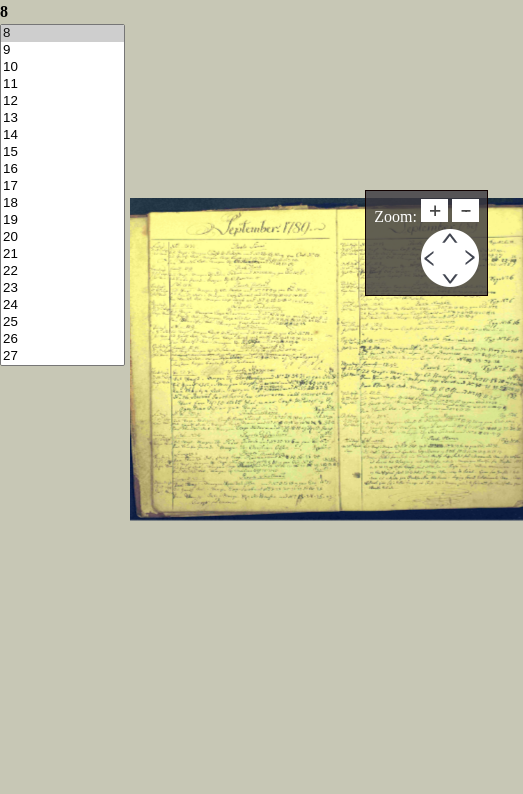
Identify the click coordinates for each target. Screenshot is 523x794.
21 (62, 254)
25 (62, 322)
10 (62, 67)
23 (62, 288)
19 (62, 220)
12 (62, 101)
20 (62, 237)
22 (62, 271)
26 (62, 339)
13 (62, 118)
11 (62, 84)
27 (62, 356)
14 (62, 135)
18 (62, 203)
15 (62, 152)
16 (62, 169)
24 (62, 305)
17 (62, 186)
